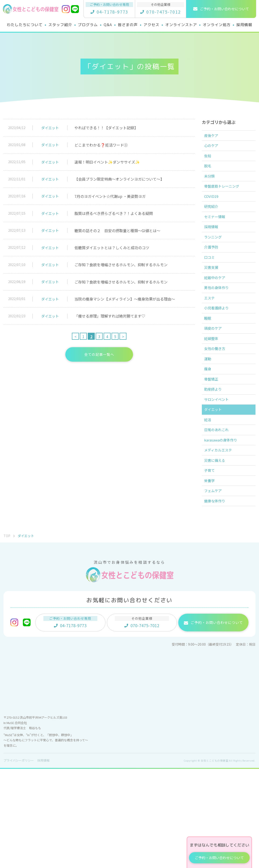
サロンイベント (219, 471)
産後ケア (213, 137)
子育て (212, 560)
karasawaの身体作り (223, 522)
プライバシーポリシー (19, 859)
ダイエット (50, 128)
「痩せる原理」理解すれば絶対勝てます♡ (110, 316)
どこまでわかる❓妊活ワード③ (101, 145)
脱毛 (210, 175)
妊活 (210, 496)
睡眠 (210, 368)
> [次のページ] (123, 336)
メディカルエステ (221, 535)
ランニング (215, 265)
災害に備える (217, 548)
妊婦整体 (213, 394)
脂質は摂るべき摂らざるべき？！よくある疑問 (114, 213)
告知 (210, 163)
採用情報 (213, 252)
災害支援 (213, 304)
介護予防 (213, 278)
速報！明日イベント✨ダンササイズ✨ (107, 162)
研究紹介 (213, 227)
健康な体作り (217, 599)
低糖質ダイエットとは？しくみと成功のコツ (112, 248)
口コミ (212, 291)
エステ (212, 342)
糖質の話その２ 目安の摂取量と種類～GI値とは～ (117, 231)
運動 (210, 419)
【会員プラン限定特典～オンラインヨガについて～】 (119, 179)
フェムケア (215, 586)
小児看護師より (219, 355)
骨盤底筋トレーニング (225, 201)
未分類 (212, 188)
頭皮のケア (215, 381)
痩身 (210, 432)
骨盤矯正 (213, 445)
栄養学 (212, 573)
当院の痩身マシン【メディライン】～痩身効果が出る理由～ (125, 299)
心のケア (213, 150)
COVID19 (213, 214)
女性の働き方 (217, 406)
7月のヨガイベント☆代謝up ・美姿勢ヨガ (110, 196)
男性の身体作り (219, 329)
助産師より (215, 458)
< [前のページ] (75, 336)
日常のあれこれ (219, 509)
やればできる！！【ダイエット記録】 (106, 128)
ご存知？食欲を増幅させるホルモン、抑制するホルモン (121, 265)
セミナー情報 (217, 240)
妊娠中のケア (217, 317)
